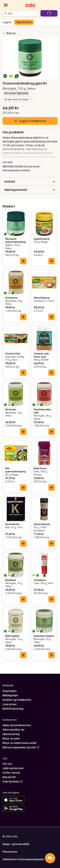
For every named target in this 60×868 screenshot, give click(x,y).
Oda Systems (13, 782)
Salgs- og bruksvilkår (16, 844)
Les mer (8, 162)
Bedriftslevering (13, 709)
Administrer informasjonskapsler (23, 859)
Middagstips (10, 695)
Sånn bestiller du (13, 730)
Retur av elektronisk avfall (19, 743)
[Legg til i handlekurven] (23, 261)
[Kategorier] (6, 5)
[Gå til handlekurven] (49, 13)
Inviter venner (11, 773)
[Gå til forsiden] (30, 5)
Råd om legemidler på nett (21, 747)
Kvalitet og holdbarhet (17, 700)
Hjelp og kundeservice (17, 725)
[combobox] (22, 13)
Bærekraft (9, 777)
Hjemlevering (11, 734)
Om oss (7, 764)
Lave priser (10, 704)
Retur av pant (11, 738)
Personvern (10, 852)
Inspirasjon (10, 691)
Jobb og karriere (13, 768)
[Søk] (6, 13)
